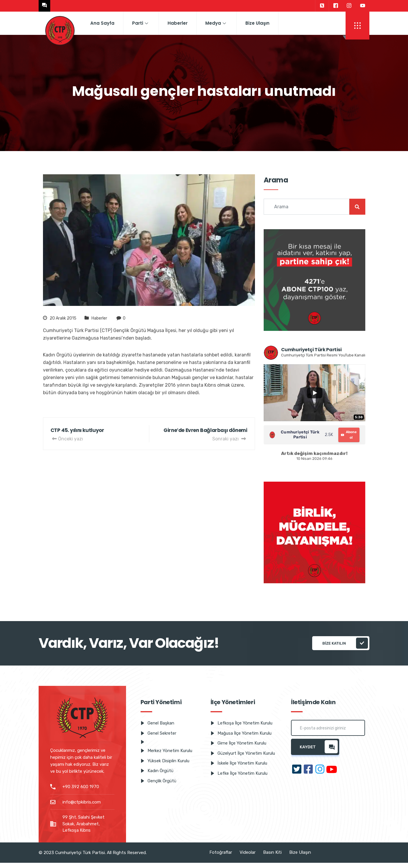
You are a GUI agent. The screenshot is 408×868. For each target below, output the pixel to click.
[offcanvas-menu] (357, 26)
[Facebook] (336, 6)
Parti (140, 23)
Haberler (178, 23)
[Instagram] (349, 6)
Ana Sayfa (102, 23)
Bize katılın (345, 643)
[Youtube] (363, 6)
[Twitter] (322, 6)
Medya (216, 23)
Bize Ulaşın (257, 23)
